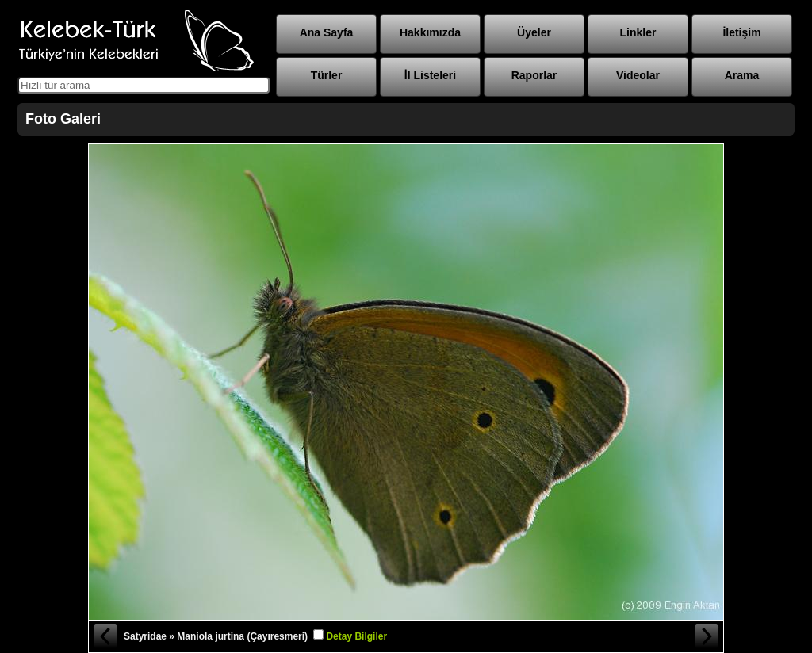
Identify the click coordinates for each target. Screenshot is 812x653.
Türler (327, 75)
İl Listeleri (430, 75)
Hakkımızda (430, 32)
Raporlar (534, 75)
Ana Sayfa (327, 32)
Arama (742, 75)
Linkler (638, 32)
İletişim (741, 32)
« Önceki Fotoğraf (105, 636)
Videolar (638, 75)
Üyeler (534, 32)
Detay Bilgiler (356, 636)
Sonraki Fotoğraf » (707, 636)
